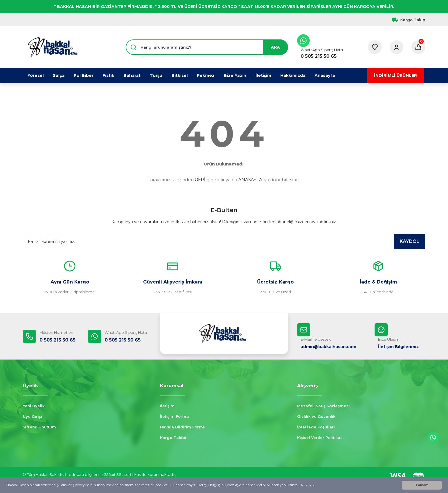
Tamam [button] (422, 485)
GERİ (200, 180)
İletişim (167, 406)
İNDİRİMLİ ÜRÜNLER (395, 75)
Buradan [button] (307, 485)
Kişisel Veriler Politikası (320, 438)
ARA (275, 47)
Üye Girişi (32, 416)
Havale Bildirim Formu (183, 427)
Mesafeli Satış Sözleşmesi (323, 406)
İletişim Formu (174, 416)
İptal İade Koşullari (316, 427)
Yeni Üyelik (34, 406)
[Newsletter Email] (224, 241)
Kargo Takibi (173, 438)
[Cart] (418, 47)
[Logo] (53, 47)
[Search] (207, 47)
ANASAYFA (250, 180)
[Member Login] (397, 47)
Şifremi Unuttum (39, 427)
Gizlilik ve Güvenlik (316, 416)
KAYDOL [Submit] (410, 241)
